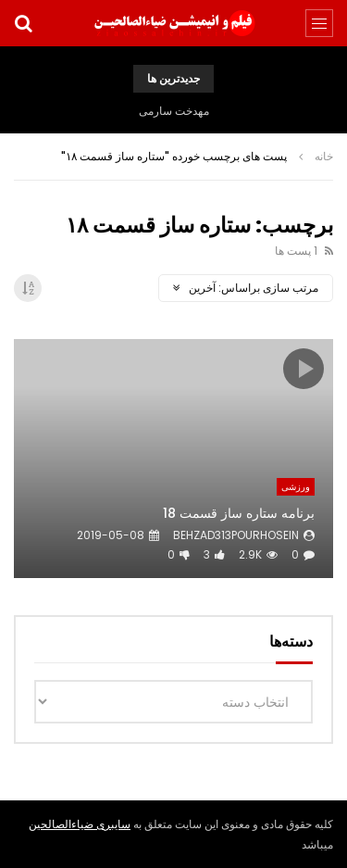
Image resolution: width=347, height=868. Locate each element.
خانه (324, 156)
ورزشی (296, 487)
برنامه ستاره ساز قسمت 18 (239, 513)
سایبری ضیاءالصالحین (80, 824)
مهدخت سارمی (174, 111)
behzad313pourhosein (236, 535)
